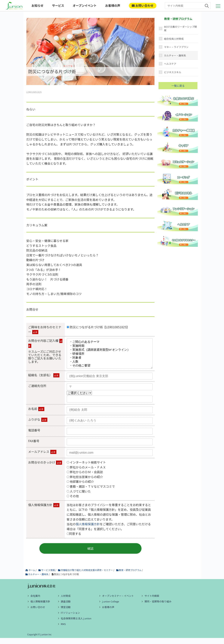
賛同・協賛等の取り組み (158, 607)
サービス (58, 5)
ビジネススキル (173, 72)
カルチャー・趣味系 (175, 55)
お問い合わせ (143, 5)
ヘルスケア (170, 64)
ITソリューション (70, 619)
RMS (63, 630)
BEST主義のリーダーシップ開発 (180, 29)
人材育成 (66, 602)
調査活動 (66, 607)
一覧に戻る (178, 86)
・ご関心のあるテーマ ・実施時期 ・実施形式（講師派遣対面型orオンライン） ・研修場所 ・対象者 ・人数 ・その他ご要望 (110, 357)
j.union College (111, 607)
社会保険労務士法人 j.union (76, 624)
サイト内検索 (152, 602)
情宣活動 (66, 613)
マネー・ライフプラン (176, 47)
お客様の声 (113, 5)
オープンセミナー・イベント (118, 602)
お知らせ (37, 5)
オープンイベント (85, 5)
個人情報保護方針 (88, 530)
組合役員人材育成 (174, 39)
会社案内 (35, 602)
